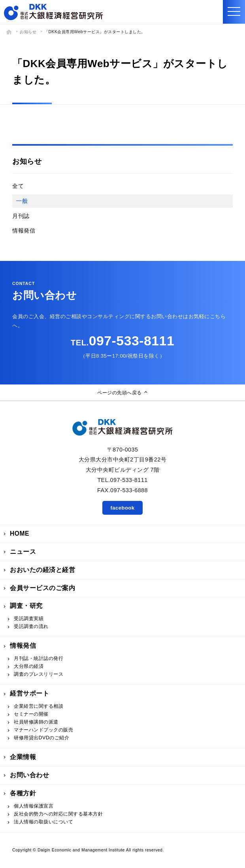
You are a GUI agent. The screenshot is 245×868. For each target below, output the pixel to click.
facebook (122, 508)
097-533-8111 (122, 341)
